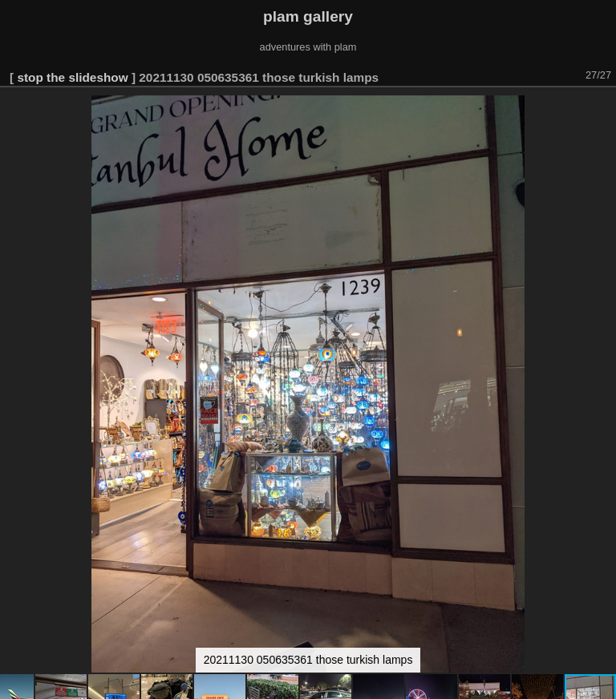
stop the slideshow (72, 77)
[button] (602, 110)
